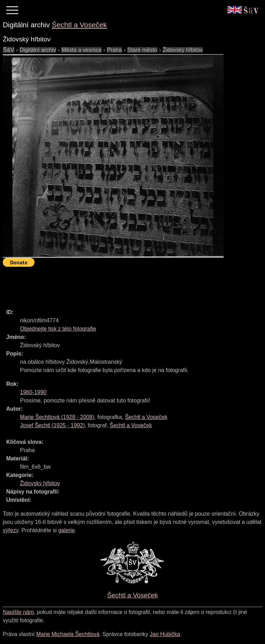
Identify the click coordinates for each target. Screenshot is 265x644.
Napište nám (18, 612)
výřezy (11, 530)
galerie (67, 530)
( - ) (57, 417)
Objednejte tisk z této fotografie (58, 329)
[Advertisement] (128, 285)
